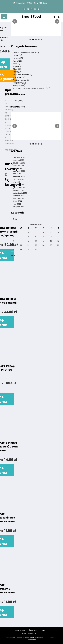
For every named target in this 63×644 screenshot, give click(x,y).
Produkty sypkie (22, 80)
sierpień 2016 (18, 166)
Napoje (17, 66)
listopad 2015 (19, 190)
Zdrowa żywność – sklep (30, 633)
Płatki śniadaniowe (23, 75)
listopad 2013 (19, 207)
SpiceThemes (31, 640)
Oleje (17, 69)
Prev (15, 21)
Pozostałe (19, 77)
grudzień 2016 (19, 163)
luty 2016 (17, 182)
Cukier (17, 55)
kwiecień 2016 (19, 177)
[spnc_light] (59, 18)
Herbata (18, 58)
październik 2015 (20, 193)
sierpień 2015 (18, 198)
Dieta (43, 630)
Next (57, 21)
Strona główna (20, 630)
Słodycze (19, 86)
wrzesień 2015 (19, 196)
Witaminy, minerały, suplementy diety (31, 88)
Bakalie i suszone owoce (26, 53)
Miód (17, 64)
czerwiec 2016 (19, 171)
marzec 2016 (18, 179)
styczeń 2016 (18, 185)
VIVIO (18, 101)
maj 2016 (17, 174)
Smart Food (31, 17)
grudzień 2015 (19, 187)
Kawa (17, 61)
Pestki (17, 72)
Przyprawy (19, 83)
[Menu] (4, 17)
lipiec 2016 (17, 168)
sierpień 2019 (18, 160)
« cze (13, 256)
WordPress (34, 637)
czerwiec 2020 (19, 157)
